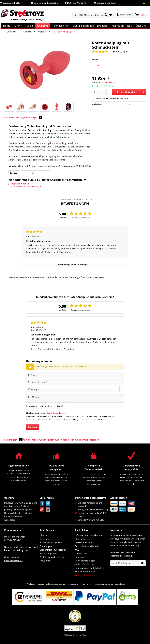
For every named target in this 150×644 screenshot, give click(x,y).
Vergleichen (99, 99)
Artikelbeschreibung (14, 117)
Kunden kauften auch (49, 440)
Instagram (48, 510)
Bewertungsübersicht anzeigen (92, 264)
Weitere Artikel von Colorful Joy (25, 186)
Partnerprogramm (48, 553)
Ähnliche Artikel (31, 440)
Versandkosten (47, 539)
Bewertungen (33, 117)
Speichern (33, 427)
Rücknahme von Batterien (88, 546)
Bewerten (123, 99)
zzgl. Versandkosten (109, 82)
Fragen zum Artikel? (19, 184)
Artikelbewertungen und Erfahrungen (51, 544)
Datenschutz (81, 553)
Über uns (44, 535)
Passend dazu (14, 440)
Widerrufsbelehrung (85, 564)
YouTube (42, 510)
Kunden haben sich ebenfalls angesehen (79, 440)
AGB (77, 550)
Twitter (48, 503)
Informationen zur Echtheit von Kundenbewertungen (90, 570)
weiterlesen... (11, 520)
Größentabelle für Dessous (53, 550)
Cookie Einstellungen (85, 561)
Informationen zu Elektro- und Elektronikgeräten (90, 537)
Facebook (42, 503)
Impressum (81, 557)
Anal (59, 143)
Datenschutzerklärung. (56, 413)
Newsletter (45, 561)
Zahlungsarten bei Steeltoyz (53, 557)
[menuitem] (91, 16)
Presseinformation (84, 542)
